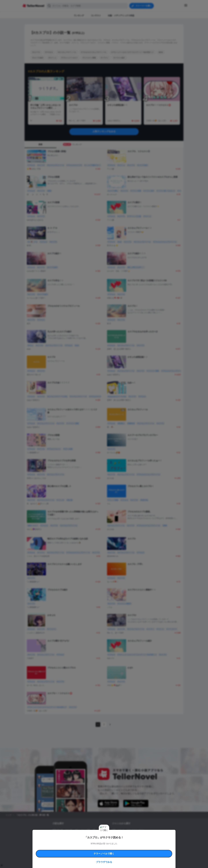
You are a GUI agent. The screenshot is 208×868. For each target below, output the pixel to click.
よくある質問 (146, 848)
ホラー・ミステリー (143, 835)
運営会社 (133, 851)
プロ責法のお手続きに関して (102, 851)
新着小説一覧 (58, 830)
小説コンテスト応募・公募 (85, 830)
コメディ (128, 840)
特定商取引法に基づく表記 (131, 848)
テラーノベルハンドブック (75, 848)
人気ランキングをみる (104, 131)
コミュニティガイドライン (94, 848)
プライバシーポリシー (121, 851)
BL (113, 840)
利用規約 (61, 848)
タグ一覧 (69, 830)
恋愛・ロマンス (118, 830)
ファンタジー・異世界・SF (123, 835)
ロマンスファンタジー (135, 830)
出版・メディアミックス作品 (64, 835)
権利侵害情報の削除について (81, 851)
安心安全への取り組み (112, 848)
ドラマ (119, 840)
